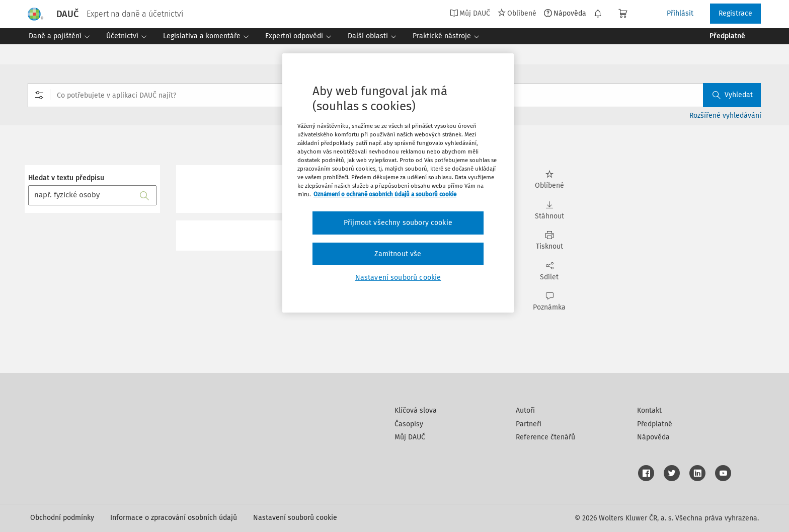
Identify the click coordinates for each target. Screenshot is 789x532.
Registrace (735, 13)
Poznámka (549, 302)
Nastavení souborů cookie (295, 518)
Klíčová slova (416, 410)
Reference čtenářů (545, 437)
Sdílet (549, 272)
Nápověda (565, 13)
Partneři (529, 424)
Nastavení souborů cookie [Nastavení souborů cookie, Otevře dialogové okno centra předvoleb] (398, 278)
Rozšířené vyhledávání (725, 116)
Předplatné (655, 424)
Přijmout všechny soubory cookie (398, 223)
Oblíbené (517, 13)
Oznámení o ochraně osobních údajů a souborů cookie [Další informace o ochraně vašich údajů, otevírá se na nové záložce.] (385, 194)
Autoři (525, 410)
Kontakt (649, 410)
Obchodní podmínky (62, 518)
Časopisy (409, 424)
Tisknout (549, 241)
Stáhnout (549, 211)
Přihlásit (680, 13)
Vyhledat (733, 95)
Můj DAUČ (470, 13)
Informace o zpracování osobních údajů (174, 518)
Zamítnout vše (398, 254)
